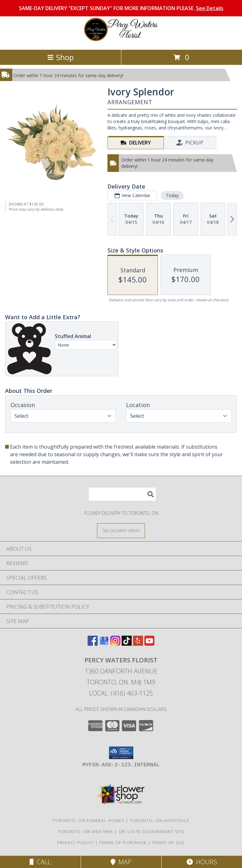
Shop (60, 57)
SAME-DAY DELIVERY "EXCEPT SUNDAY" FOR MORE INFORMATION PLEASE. (121, 8)
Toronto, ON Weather (85, 831)
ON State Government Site (151, 831)
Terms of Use (168, 842)
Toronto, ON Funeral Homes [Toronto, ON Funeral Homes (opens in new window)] (89, 820)
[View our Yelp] (138, 644)
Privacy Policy (75, 842)
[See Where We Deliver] (121, 530)
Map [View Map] (121, 862)
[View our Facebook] (93, 644)
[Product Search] (122, 494)
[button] (121, 753)
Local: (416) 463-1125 (121, 693)
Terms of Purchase (123, 842)
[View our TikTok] (127, 644)
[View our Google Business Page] (104, 644)
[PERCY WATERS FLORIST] (121, 40)
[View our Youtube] (149, 644)
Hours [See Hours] (202, 862)
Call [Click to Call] (40, 862)
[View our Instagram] (115, 644)
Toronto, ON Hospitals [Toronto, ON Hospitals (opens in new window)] (160, 820)
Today (172, 195)
